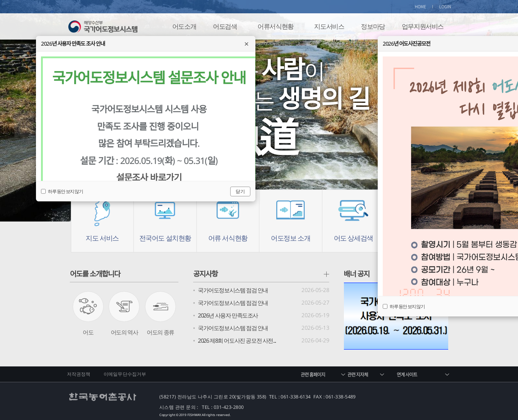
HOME (421, 7)
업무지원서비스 (423, 26)
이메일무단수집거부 (125, 374)
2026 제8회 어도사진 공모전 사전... (237, 341)
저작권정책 (79, 374)
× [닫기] (247, 44)
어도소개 (184, 26)
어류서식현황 (276, 26)
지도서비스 (329, 26)
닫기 (240, 191)
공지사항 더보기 (326, 274)
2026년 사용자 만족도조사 (228, 315)
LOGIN (445, 7)
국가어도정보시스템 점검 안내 (233, 290)
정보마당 (373, 26)
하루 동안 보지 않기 (404, 306)
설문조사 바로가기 (149, 177)
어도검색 (225, 26)
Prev (27, 124)
